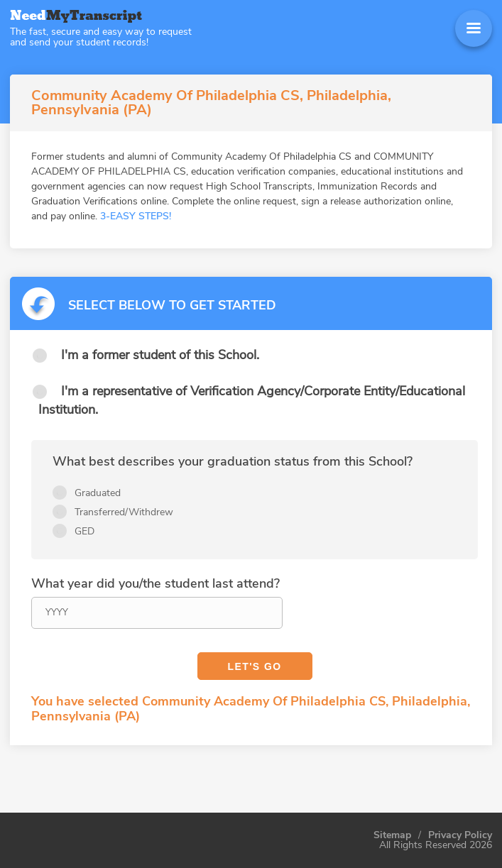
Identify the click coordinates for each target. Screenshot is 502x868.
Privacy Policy (460, 835)
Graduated (98, 493)
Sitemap (392, 835)
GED (84, 531)
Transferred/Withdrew (124, 512)
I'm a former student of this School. (160, 355)
